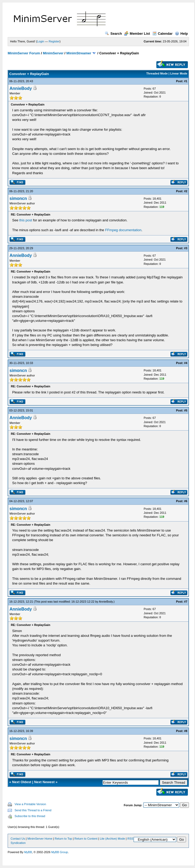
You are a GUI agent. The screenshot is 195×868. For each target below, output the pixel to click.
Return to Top (64, 839)
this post (26, 220)
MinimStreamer (79, 53)
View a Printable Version (30, 804)
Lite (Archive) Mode (112, 839)
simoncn (18, 198)
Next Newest (44, 782)
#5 (186, 410)
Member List (137, 34)
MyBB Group (60, 852)
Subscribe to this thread (30, 816)
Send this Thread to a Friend (33, 810)
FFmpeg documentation (123, 230)
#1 (186, 81)
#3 (186, 248)
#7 (186, 602)
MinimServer (53, 53)
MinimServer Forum (24, 53)
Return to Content (86, 839)
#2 (186, 191)
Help (181, 34)
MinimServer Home (40, 839)
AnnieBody (21, 88)
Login (41, 41)
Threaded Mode (157, 73)
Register (54, 41)
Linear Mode (179, 73)
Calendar (163, 34)
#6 (186, 501)
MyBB (28, 852)
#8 (186, 731)
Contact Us (18, 839)
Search (113, 34)
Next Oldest (22, 782)
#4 (186, 363)
